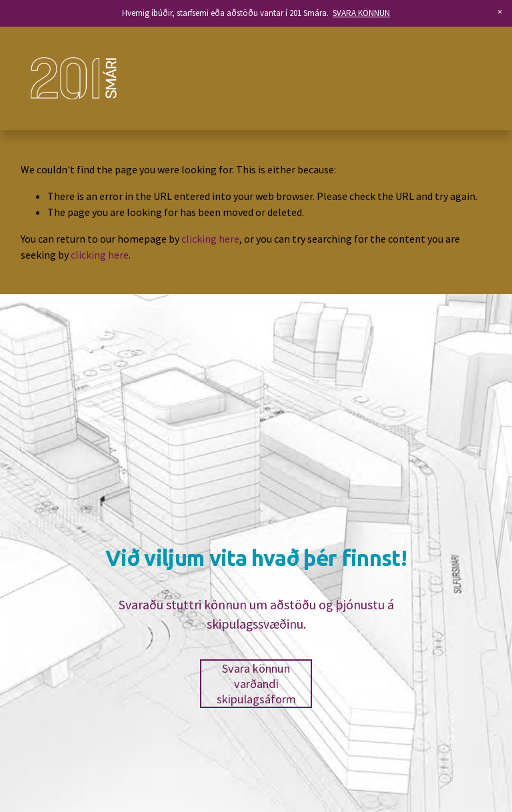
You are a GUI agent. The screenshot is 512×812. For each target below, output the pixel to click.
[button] (500, 12)
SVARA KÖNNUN (361, 13)
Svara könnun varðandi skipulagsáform (256, 684)
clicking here (210, 239)
